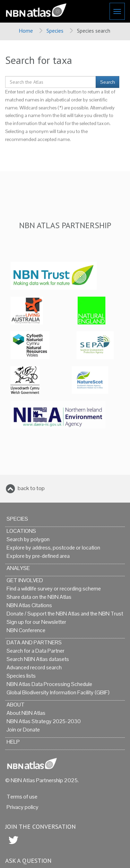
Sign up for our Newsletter (36, 622)
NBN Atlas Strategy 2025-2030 (44, 721)
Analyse (18, 568)
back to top (31, 488)
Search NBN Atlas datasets (38, 659)
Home (26, 31)
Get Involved (25, 580)
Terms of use (22, 797)
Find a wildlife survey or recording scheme (54, 589)
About (16, 705)
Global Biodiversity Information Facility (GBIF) (58, 692)
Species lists (21, 676)
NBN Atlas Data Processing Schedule (49, 684)
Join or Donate (23, 730)
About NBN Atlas (26, 713)
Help (13, 742)
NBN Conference (26, 630)
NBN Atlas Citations (29, 605)
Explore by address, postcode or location (53, 548)
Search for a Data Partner (36, 651)
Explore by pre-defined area (38, 556)
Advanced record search (34, 667)
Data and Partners (34, 642)
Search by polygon (28, 539)
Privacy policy (23, 807)
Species (55, 31)
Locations (21, 531)
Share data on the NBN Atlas (39, 597)
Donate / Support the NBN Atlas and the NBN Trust (65, 614)
